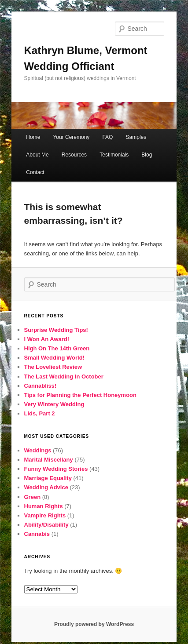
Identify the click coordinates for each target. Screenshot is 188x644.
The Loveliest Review (53, 367)
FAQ (107, 137)
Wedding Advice (46, 487)
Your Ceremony (71, 137)
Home (33, 137)
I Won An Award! (47, 339)
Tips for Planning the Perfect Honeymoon (80, 395)
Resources (74, 155)
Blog (147, 155)
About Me (37, 155)
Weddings (38, 450)
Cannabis (37, 534)
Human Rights (44, 506)
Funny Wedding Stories (56, 469)
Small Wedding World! (54, 358)
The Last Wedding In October (64, 377)
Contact (35, 172)
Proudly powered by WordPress (94, 624)
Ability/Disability (46, 525)
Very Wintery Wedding (54, 404)
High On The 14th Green (57, 348)
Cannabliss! (41, 386)
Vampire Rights (45, 515)
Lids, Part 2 (40, 413)
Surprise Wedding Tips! (56, 330)
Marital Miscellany (49, 460)
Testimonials (114, 155)
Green (33, 497)
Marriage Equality (48, 478)
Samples (136, 137)
